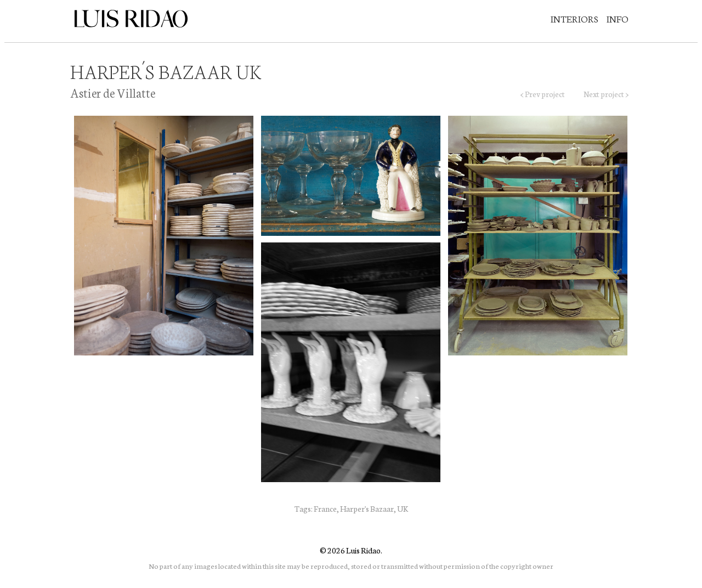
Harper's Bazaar (367, 508)
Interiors (574, 18)
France (325, 508)
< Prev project (543, 94)
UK (403, 508)
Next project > (606, 94)
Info (618, 18)
